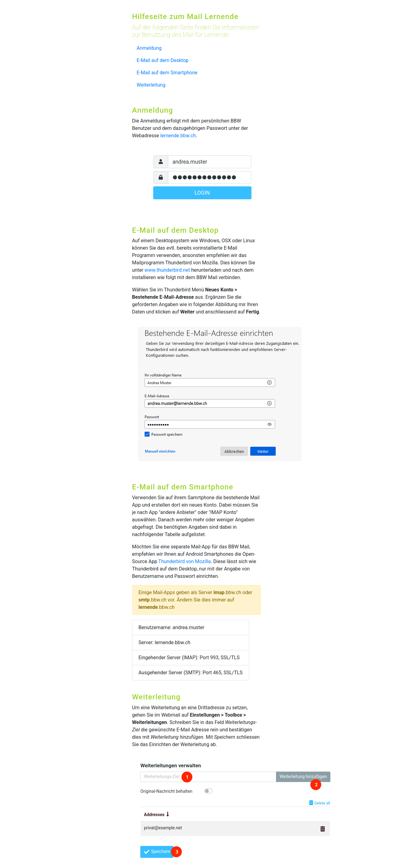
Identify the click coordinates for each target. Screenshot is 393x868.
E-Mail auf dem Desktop (163, 60)
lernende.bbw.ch (178, 136)
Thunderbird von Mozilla (185, 561)
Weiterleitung (151, 85)
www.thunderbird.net (167, 270)
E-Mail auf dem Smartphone (167, 73)
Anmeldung (149, 48)
